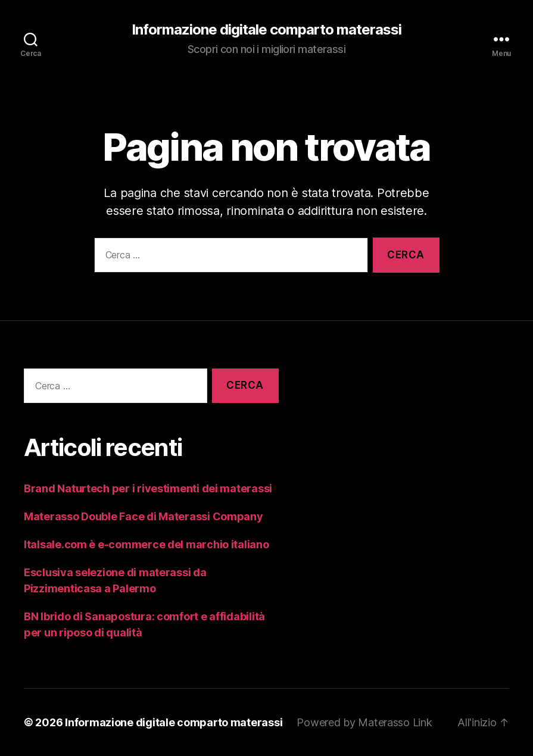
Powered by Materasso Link (364, 722)
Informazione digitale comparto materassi (266, 30)
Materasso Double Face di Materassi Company (144, 516)
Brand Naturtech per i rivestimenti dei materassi (148, 488)
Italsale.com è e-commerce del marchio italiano (147, 544)
